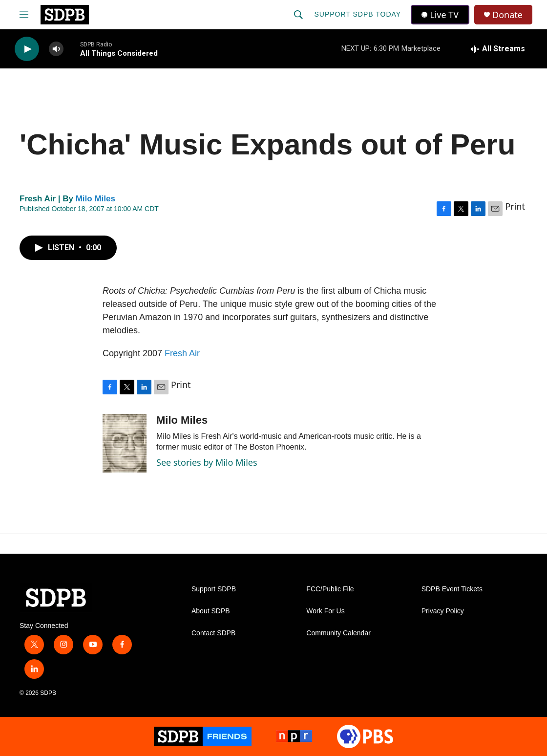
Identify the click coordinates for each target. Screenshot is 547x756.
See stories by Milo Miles (207, 462)
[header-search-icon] (298, 15)
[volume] (56, 49)
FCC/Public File (330, 589)
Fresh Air (182, 353)
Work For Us (325, 611)
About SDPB (211, 611)
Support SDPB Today (358, 14)
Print (515, 206)
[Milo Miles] (125, 443)
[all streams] (497, 49)
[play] (27, 49)
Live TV (440, 15)
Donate (507, 15)
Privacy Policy (443, 611)
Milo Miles (95, 199)
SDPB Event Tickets (452, 589)
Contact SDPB (213, 633)
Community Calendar (338, 633)
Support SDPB (214, 589)
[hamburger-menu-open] (24, 15)
